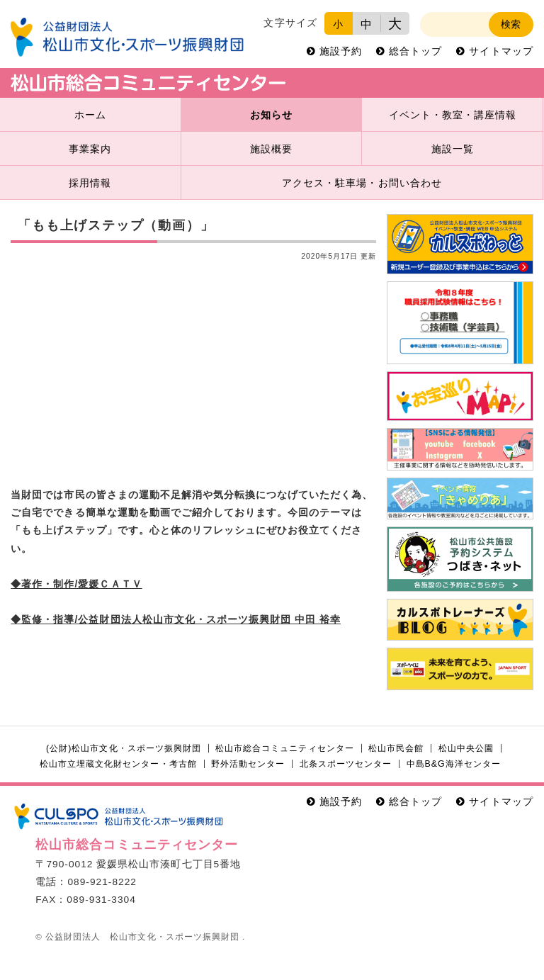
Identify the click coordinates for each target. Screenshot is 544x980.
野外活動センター (248, 764)
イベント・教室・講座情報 (453, 115)
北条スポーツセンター (346, 764)
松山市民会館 (396, 748)
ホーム (90, 115)
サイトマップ (501, 51)
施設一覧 (453, 149)
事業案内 (90, 149)
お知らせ (271, 115)
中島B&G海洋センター (454, 764)
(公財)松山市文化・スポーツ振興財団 (124, 748)
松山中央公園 (466, 748)
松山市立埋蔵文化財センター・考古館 (118, 764)
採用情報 (90, 183)
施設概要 (271, 149)
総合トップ (415, 51)
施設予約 (341, 51)
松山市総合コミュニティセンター (284, 748)
